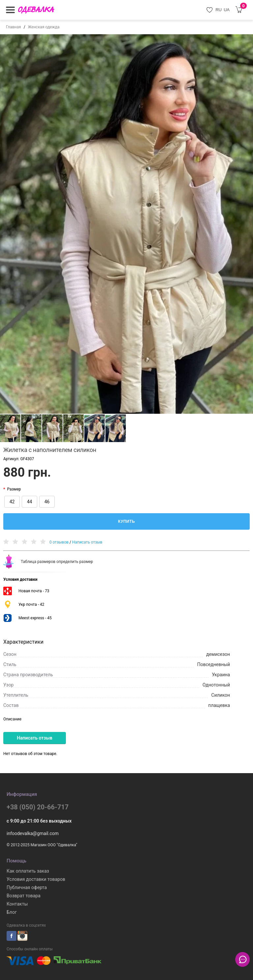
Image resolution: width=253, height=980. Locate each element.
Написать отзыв (87, 542)
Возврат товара (24, 896)
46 (47, 502)
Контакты (17, 904)
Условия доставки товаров (36, 879)
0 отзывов (59, 542)
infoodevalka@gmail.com (33, 833)
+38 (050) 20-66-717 (38, 807)
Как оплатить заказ (28, 871)
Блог (12, 912)
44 (30, 502)
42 (12, 502)
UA (227, 10)
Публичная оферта (27, 887)
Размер (14, 489)
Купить (126, 521)
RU (219, 10)
